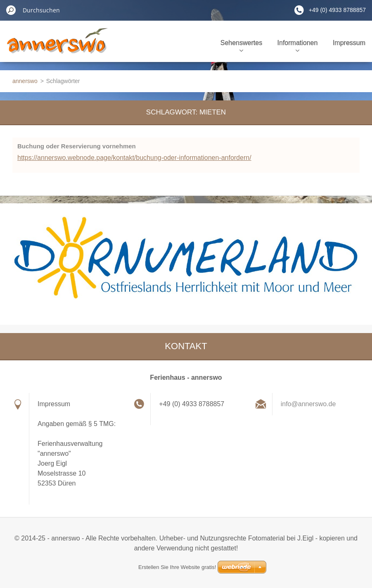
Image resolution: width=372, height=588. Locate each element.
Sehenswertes (241, 45)
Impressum (349, 43)
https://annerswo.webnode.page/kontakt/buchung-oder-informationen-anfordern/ (134, 158)
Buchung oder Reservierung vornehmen (77, 146)
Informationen (298, 45)
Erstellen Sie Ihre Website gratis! (177, 567)
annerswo (25, 81)
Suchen (11, 10)
